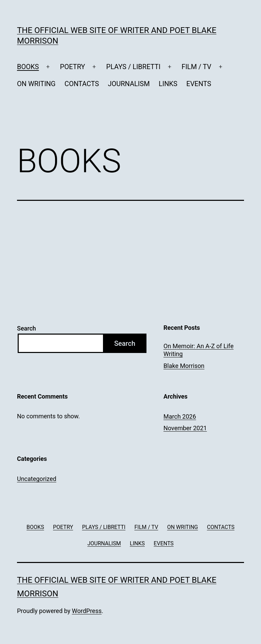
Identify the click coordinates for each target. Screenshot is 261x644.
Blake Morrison (184, 366)
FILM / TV (196, 67)
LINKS (168, 84)
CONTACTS (82, 84)
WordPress (87, 611)
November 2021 (185, 428)
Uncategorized (37, 479)
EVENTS (199, 84)
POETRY (73, 67)
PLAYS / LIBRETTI (134, 67)
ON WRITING (36, 84)
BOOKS (28, 67)
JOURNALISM (129, 84)
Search (27, 328)
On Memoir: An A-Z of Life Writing (198, 350)
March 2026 (180, 416)
